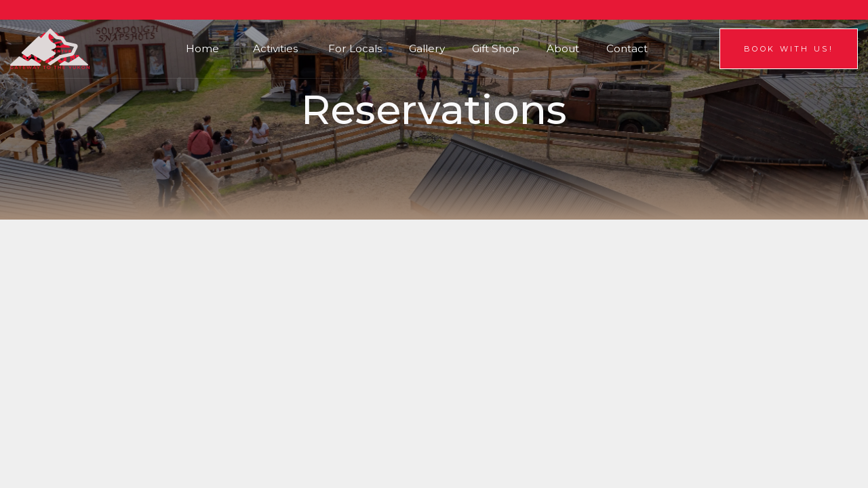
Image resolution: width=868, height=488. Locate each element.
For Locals (355, 48)
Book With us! (789, 49)
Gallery (427, 48)
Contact (627, 48)
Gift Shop (496, 48)
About (563, 48)
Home (202, 48)
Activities (275, 48)
